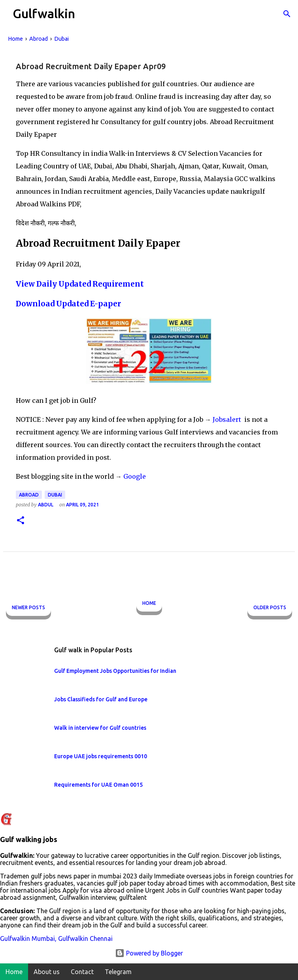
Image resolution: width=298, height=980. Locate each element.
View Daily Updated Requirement (80, 284)
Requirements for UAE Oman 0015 (98, 785)
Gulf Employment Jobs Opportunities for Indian (115, 671)
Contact (82, 972)
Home (149, 603)
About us (47, 972)
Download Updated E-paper (68, 304)
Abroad (29, 495)
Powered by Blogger (149, 953)
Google (135, 476)
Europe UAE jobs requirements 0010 (101, 756)
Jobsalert (228, 419)
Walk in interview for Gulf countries (100, 728)
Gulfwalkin (44, 13)
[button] (21, 521)
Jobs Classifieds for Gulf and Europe (101, 699)
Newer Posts (28, 607)
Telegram (118, 972)
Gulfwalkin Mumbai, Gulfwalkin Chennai (56, 938)
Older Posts (270, 607)
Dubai (55, 495)
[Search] (287, 14)
